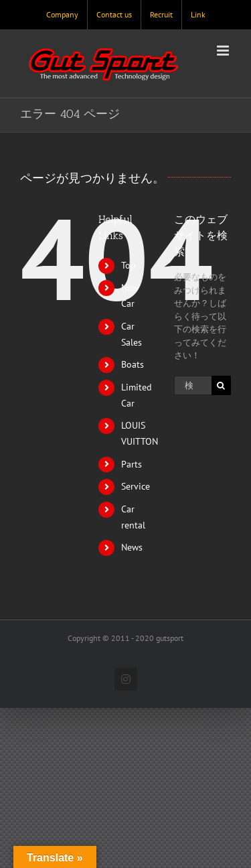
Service (136, 486)
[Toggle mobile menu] (224, 51)
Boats (133, 364)
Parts (132, 464)
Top (129, 265)
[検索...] (193, 385)
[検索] (221, 385)
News (132, 547)
